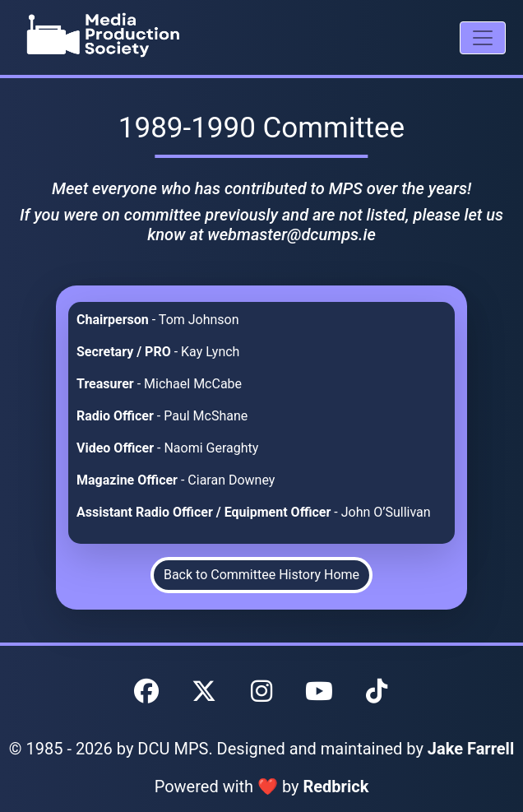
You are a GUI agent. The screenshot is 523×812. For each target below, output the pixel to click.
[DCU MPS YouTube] (319, 691)
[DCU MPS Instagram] (261, 691)
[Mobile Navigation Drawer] (483, 38)
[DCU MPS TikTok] (377, 691)
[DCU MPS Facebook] (146, 691)
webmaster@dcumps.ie (292, 234)
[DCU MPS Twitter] (204, 691)
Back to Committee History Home (261, 575)
